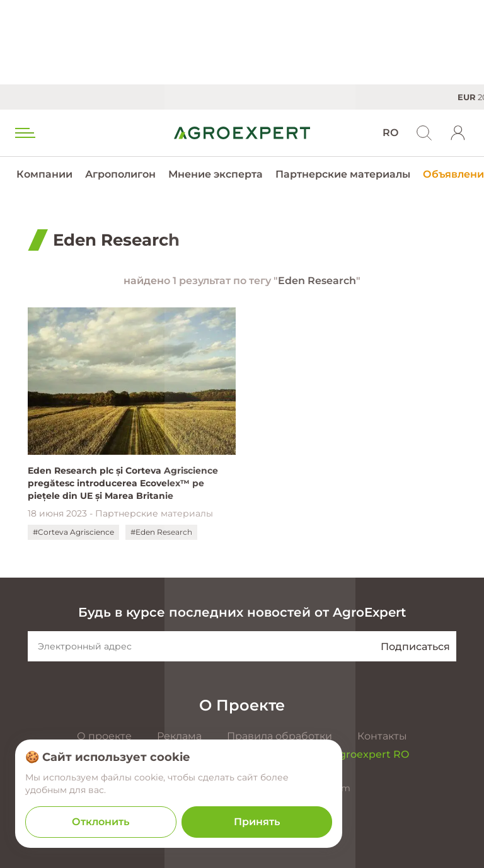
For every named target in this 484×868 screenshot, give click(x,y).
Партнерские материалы (343, 174)
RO (390, 133)
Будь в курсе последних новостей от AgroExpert (242, 612)
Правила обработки (279, 736)
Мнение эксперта (216, 174)
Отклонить (101, 822)
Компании (44, 174)
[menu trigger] (24, 133)
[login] (458, 133)
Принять (257, 822)
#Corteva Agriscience (73, 532)
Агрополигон (120, 174)
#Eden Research (161, 532)
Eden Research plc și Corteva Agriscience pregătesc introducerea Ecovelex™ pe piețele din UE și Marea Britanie (123, 483)
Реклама (179, 736)
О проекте (104, 736)
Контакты (382, 736)
